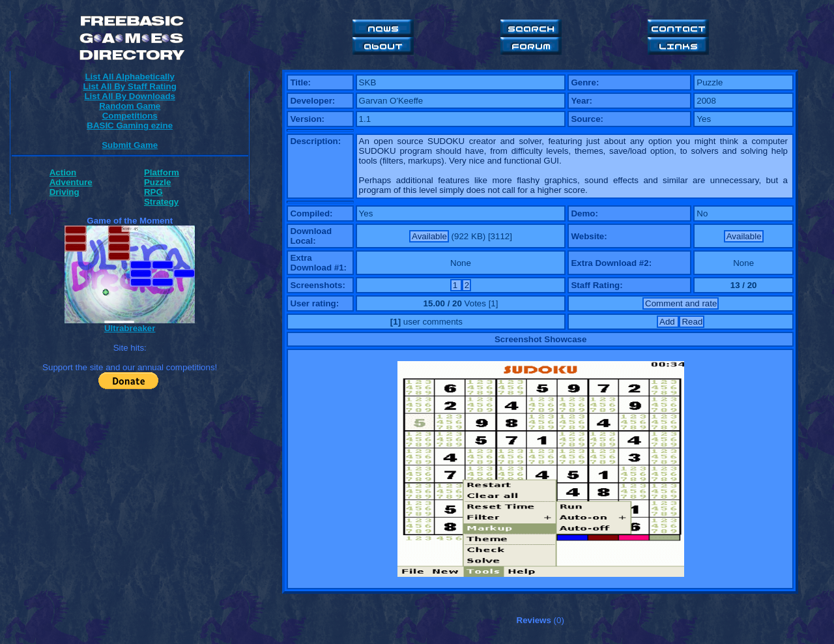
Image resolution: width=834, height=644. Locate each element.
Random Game (130, 106)
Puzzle (157, 182)
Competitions (130, 116)
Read (692, 322)
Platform (162, 172)
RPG (153, 192)
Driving (65, 192)
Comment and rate (681, 303)
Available (429, 236)
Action (63, 172)
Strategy (161, 202)
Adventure (71, 182)
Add (668, 322)
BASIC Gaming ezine (130, 125)
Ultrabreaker (130, 328)
